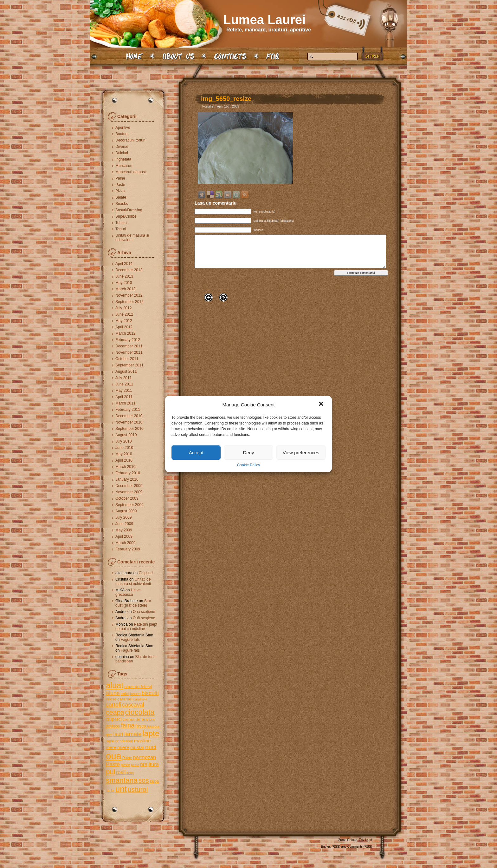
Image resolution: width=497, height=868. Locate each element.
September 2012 (129, 302)
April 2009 (124, 536)
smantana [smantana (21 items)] (122, 780)
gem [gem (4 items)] (109, 735)
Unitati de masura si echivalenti (132, 238)
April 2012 (124, 327)
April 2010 (124, 460)
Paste (120, 185)
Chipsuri (145, 573)
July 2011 (123, 378)
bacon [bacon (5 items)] (135, 694)
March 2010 (125, 467)
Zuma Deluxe (348, 840)
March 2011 (125, 403)
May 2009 (124, 530)
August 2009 (126, 511)
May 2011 (124, 391)
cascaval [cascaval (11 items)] (133, 705)
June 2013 (124, 276)
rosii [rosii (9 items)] (121, 772)
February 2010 (128, 473)
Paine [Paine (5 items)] (127, 758)
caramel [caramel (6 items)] (125, 699)
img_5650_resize (226, 99)
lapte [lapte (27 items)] (151, 733)
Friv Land (365, 840)
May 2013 (124, 283)
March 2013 (125, 289)
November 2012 (129, 295)
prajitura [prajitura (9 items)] (149, 764)
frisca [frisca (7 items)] (141, 726)
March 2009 (125, 543)
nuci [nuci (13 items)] (151, 747)
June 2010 (124, 448)
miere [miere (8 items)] (123, 747)
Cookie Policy (249, 465)
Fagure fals (130, 640)
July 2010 (123, 441)
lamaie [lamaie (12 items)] (133, 734)
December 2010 (129, 416)
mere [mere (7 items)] (111, 747)
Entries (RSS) (330, 847)
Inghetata (123, 159)
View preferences (301, 453)
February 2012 (128, 340)
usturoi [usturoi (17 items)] (138, 789)
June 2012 (124, 314)
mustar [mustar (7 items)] (137, 747)
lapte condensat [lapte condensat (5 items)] (119, 741)
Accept (196, 453)
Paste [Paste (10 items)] (113, 764)
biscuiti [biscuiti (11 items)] (150, 693)
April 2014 (124, 264)
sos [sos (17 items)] (144, 780)
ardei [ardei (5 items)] (125, 694)
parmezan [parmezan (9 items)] (145, 757)
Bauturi (121, 134)
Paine (120, 178)
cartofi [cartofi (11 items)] (114, 705)
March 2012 (125, 333)
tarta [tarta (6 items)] (110, 790)
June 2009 (124, 524)
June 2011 (124, 384)
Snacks (122, 204)
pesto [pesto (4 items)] (135, 765)
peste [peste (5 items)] (125, 765)
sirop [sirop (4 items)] (130, 773)
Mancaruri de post (131, 172)
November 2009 (129, 492)
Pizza (120, 191)
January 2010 (127, 479)
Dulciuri (122, 153)
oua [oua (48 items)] (114, 756)
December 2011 (129, 346)
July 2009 (123, 517)
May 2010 (124, 454)
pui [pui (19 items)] (110, 772)
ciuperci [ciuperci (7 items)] (114, 719)
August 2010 (126, 435)
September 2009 (129, 505)
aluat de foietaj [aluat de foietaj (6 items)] (138, 687)
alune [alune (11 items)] (113, 693)
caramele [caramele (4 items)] (140, 699)
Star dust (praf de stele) (133, 603)
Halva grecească (128, 592)
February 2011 (128, 410)
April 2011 (124, 397)
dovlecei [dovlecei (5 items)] (113, 726)
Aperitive (123, 128)
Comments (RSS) (360, 847)
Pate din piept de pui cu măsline (136, 627)
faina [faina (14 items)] (128, 725)
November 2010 (129, 422)
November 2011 (129, 352)
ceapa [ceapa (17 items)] (115, 712)
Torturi (121, 229)
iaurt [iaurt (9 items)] (119, 734)
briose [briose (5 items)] (111, 699)
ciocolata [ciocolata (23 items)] (140, 712)
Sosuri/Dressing (129, 210)
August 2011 (126, 372)
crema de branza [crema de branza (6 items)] (138, 719)
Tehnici (121, 223)
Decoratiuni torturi (130, 140)
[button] (322, 404)
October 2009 (127, 498)
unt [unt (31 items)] (121, 789)
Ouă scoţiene (144, 612)
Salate (121, 197)
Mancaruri (124, 166)
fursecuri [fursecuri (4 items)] (154, 726)
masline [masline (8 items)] (142, 741)
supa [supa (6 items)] (154, 781)
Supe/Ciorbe (126, 216)
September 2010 (129, 429)
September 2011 (129, 365)
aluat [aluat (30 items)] (115, 685)
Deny (248, 453)
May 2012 (124, 321)
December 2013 (129, 270)
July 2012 (123, 308)
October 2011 (127, 359)
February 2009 (128, 549)
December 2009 (129, 486)
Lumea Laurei (264, 20)
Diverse (122, 147)
